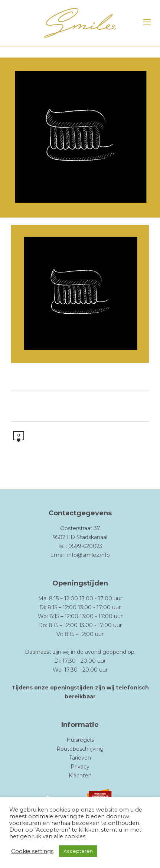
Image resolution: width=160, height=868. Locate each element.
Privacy (80, 767)
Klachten (80, 776)
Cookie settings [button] (32, 851)
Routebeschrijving (80, 749)
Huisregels (80, 740)
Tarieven (80, 758)
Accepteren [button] (78, 851)
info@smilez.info (89, 555)
